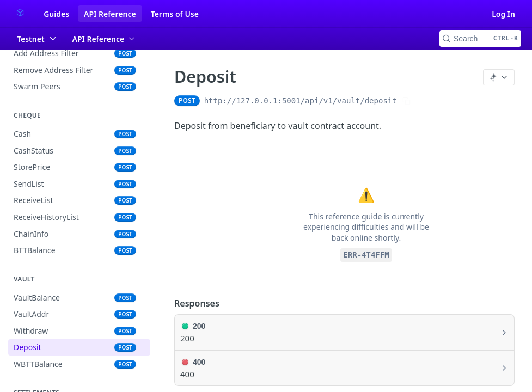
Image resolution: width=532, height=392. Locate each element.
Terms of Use (175, 14)
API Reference (110, 14)
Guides (56, 14)
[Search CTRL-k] (480, 39)
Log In (503, 14)
